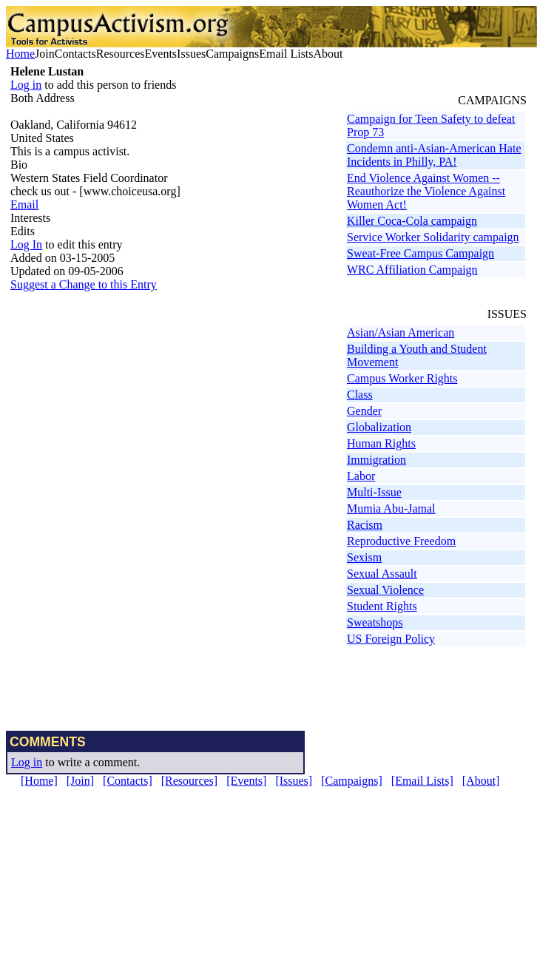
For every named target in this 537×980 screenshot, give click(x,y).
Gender (364, 411)
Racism (365, 525)
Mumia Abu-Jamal (391, 508)
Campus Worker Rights (402, 378)
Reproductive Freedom (401, 541)
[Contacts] (128, 781)
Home (20, 54)
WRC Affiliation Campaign (412, 270)
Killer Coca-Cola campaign (412, 221)
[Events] (246, 781)
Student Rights (382, 606)
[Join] (80, 781)
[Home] (39, 781)
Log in (26, 85)
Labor (361, 476)
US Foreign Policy (391, 639)
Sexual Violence (385, 590)
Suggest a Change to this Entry (84, 284)
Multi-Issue (374, 492)
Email (24, 205)
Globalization (379, 427)
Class (360, 395)
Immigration (376, 460)
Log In (26, 244)
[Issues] (294, 781)
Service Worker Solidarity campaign (433, 237)
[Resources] (189, 781)
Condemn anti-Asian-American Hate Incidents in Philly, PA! (434, 155)
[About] (481, 781)
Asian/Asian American (401, 332)
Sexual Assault (382, 574)
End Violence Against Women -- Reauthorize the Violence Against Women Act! (426, 191)
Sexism (364, 557)
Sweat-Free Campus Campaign (421, 253)
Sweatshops (375, 622)
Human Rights (381, 443)
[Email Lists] (422, 781)
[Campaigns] (352, 781)
